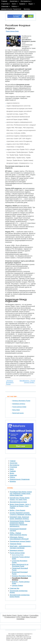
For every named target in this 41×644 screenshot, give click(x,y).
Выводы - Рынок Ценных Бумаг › (29, 382)
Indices (26, 615)
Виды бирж (16, 410)
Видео (31, 4)
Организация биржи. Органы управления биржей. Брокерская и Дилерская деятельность (20, 524)
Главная (4, 1)
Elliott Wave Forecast (29, 617)
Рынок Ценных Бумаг (12, 31)
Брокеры (27, 9)
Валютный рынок (18, 413)
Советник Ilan (14, 588)
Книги (14, 4)
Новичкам (5, 6)
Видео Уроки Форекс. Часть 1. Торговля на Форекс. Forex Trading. (20, 506)
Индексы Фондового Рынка (21, 401)
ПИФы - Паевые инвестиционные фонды (18, 534)
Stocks (20, 615)
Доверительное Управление (11, 9)
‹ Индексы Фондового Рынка (10, 382)
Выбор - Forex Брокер (17, 510)
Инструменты (25, 1)
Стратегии (5, 4)
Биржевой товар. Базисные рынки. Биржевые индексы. (19, 518)
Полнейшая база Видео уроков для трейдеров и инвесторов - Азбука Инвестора (21, 493)
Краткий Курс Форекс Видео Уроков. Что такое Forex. (20, 499)
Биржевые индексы (19, 404)
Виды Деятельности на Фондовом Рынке (20, 565)
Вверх (20, 381)
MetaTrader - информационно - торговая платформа (21, 547)
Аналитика (14, 1)
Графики (22, 4)
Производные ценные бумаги (20, 541)
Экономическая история (18, 502)
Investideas (20, 619)
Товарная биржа (16, 544)
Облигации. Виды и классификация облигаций (19, 538)
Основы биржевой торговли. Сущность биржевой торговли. (21, 514)
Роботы (14, 6)
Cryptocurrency (10, 617)
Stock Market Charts (9, 615)
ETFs (18, 617)
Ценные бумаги (17, 585)
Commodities (34, 615)
